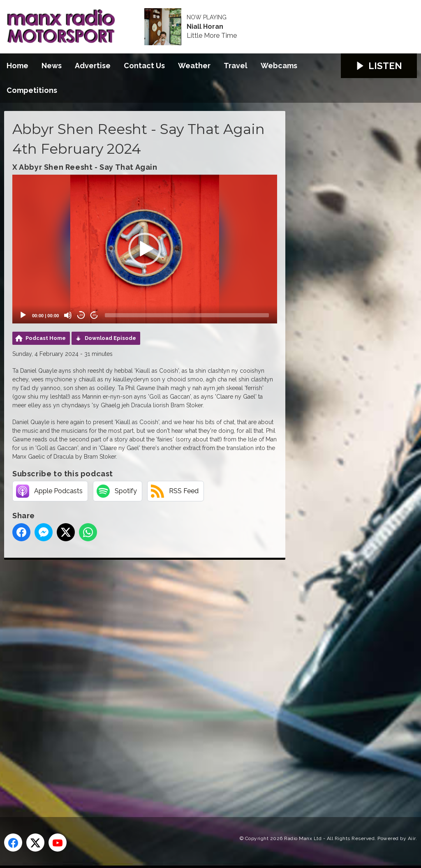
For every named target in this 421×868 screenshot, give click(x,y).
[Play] (23, 315)
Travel (236, 66)
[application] (145, 249)
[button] (145, 249)
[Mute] (68, 315)
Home (17, 66)
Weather (194, 66)
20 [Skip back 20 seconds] (81, 315)
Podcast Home (46, 338)
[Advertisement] (158, 679)
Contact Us (144, 66)
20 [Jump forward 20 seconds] (94, 315)
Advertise (93, 66)
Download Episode (110, 338)
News (52, 66)
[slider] (187, 315)
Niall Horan (205, 27)
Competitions (32, 90)
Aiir (412, 838)
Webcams (279, 66)
